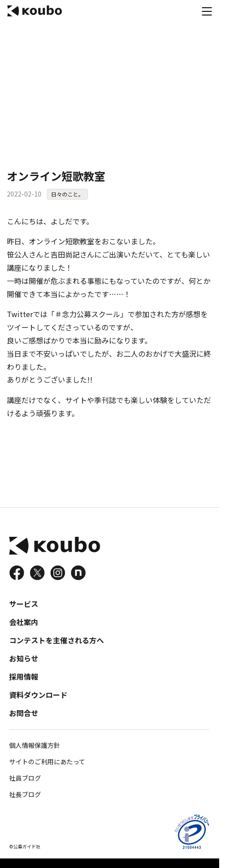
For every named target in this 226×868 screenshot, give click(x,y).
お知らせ (24, 658)
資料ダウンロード (38, 695)
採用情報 (24, 676)
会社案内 (24, 622)
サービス (24, 604)
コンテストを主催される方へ (56, 640)
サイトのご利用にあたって (47, 762)
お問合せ (24, 713)
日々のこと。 (67, 194)
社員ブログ (25, 778)
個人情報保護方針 (35, 745)
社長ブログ (25, 794)
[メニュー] (207, 11)
